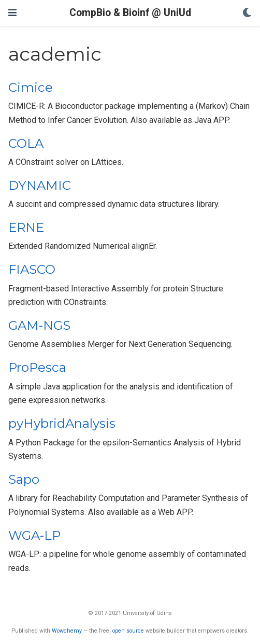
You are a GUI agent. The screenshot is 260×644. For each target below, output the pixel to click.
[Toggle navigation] (12, 13)
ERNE (26, 227)
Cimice (31, 87)
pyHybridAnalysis (62, 423)
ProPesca (37, 367)
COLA (26, 143)
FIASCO (32, 269)
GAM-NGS (39, 325)
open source (128, 631)
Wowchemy (67, 631)
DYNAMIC (40, 185)
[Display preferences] (247, 13)
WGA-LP (34, 535)
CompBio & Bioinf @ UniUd (130, 13)
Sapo (24, 479)
